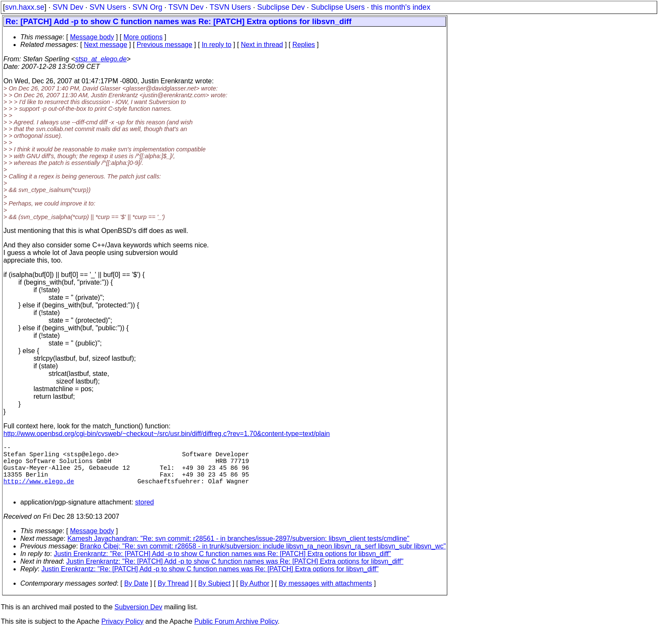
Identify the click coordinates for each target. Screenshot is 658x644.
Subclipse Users (338, 7)
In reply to (217, 45)
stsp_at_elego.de (101, 59)
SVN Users (108, 7)
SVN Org (147, 7)
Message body (92, 37)
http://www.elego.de (39, 491)
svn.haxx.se (25, 7)
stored (144, 514)
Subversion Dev (139, 619)
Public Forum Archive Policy (236, 633)
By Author (255, 595)
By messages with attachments (326, 595)
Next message (105, 45)
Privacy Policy (122, 633)
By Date (136, 595)
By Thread (173, 595)
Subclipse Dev (281, 7)
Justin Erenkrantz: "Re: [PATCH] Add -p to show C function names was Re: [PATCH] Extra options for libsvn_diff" (222, 566)
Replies (304, 45)
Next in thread (262, 45)
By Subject (214, 595)
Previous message (165, 45)
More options (143, 37)
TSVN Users (230, 7)
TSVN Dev (186, 7)
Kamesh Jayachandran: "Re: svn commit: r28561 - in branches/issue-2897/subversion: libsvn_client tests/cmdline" (238, 550)
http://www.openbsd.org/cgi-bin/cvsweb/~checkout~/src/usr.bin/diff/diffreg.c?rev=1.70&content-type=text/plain (167, 434)
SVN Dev (68, 7)
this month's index (401, 7)
